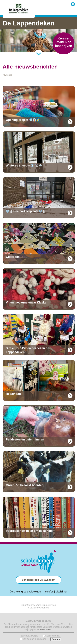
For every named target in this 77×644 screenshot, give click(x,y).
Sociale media (52, 636)
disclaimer (61, 592)
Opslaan (56, 639)
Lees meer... (46, 629)
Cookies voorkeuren (39, 608)
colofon (49, 592)
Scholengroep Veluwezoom (38, 580)
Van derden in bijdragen (35, 639)
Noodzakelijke (31, 636)
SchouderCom (49, 605)
